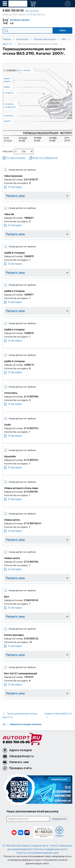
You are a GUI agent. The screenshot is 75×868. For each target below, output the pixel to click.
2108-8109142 (9, 116)
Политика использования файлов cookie (38, 853)
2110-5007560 (25, 70)
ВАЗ (64, 39)
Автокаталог (22, 39)
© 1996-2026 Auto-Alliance (16, 846)
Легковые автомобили (45, 39)
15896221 (7, 87)
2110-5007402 (9, 104)
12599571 (7, 79)
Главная (7, 39)
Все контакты (32, 11)
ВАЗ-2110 (7, 44)
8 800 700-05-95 (16, 742)
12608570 (7, 121)
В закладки (13, 187)
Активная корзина (20, 20)
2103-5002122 (9, 93)
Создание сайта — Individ (44, 846)
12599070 (7, 82)
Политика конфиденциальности (50, 849)
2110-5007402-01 (10, 107)
